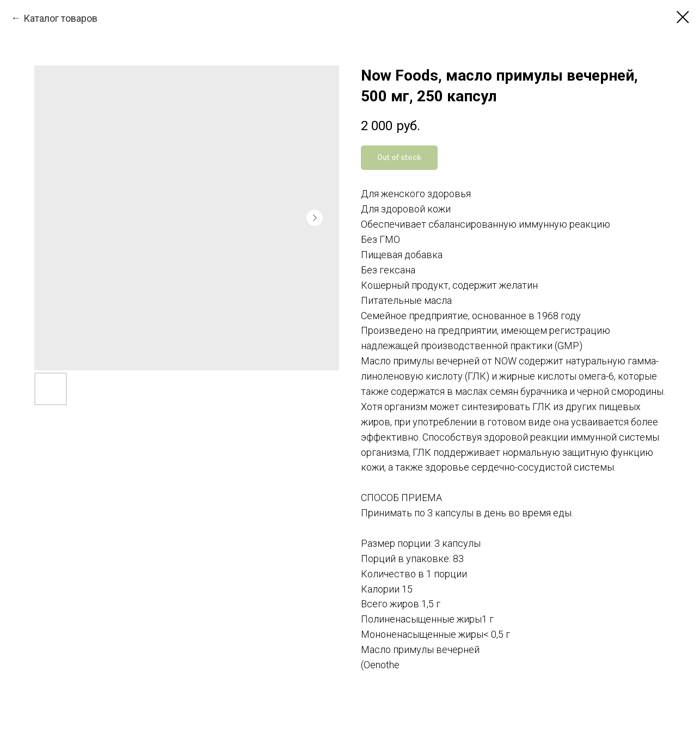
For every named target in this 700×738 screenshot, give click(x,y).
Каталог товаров (60, 18)
